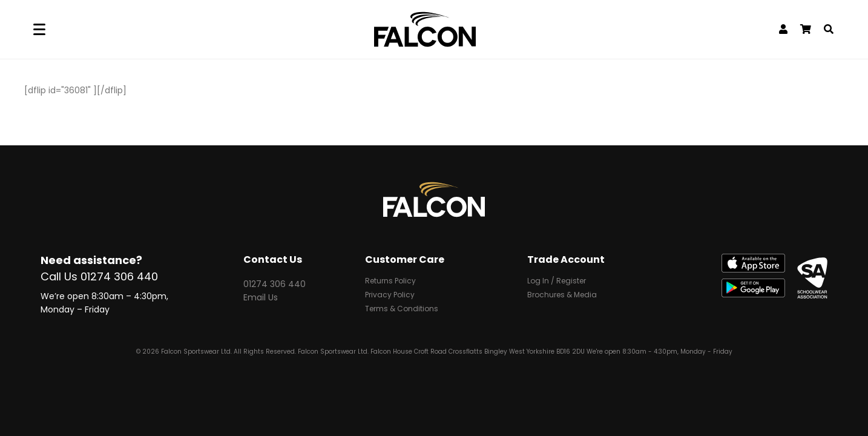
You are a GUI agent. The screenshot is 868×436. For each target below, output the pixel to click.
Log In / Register (557, 282)
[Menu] (39, 30)
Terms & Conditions (402, 309)
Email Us (261, 297)
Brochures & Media (562, 296)
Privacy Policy (390, 296)
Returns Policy (390, 282)
